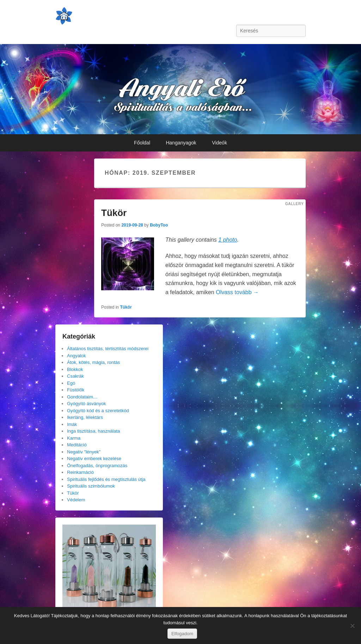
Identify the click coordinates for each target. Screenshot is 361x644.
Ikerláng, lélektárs (85, 417)
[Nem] (352, 626)
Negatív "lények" (84, 452)
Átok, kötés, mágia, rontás (93, 362)
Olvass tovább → (237, 292)
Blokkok (75, 369)
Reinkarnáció (80, 472)
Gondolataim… (82, 397)
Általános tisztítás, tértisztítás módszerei (108, 349)
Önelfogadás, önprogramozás (97, 466)
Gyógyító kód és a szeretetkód (98, 411)
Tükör (114, 213)
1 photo (228, 240)
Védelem (76, 500)
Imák (72, 424)
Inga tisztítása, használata (93, 431)
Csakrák (75, 376)
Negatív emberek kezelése (94, 459)
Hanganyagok (181, 143)
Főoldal (142, 143)
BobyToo (159, 225)
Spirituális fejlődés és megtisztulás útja (106, 479)
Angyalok (76, 356)
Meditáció (77, 445)
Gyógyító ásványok (87, 404)
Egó (71, 383)
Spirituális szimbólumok (91, 486)
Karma (74, 438)
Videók (219, 143)
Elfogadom (182, 634)
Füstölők (76, 390)
